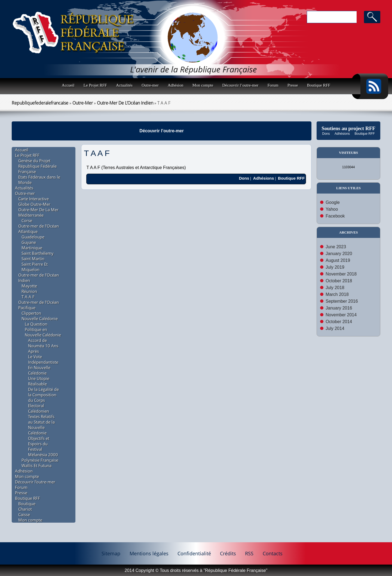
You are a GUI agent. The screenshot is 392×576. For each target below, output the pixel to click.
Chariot (25, 509)
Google (333, 202)
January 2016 (339, 308)
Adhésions (342, 134)
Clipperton (31, 313)
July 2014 (335, 328)
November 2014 (341, 315)
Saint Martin (33, 259)
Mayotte (29, 286)
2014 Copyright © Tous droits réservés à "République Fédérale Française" (196, 570)
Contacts (273, 553)
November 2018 (341, 274)
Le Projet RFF (95, 85)
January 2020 (339, 254)
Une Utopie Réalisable (39, 381)
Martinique (32, 248)
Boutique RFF (319, 85)
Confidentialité (194, 553)
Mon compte (203, 85)
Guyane (29, 242)
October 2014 (339, 322)
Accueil (68, 85)
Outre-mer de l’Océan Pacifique (39, 305)
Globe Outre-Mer (34, 204)
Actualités (124, 85)
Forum (273, 85)
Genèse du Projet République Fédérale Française (37, 166)
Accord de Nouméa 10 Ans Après (43, 346)
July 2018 (335, 288)
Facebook (335, 216)
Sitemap (111, 553)
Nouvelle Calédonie (40, 318)
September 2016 (342, 301)
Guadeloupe (33, 237)
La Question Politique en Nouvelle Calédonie (43, 329)
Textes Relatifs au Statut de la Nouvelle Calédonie (41, 425)
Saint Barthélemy (38, 253)
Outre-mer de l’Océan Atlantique (39, 229)
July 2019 (335, 267)
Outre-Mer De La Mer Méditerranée (38, 212)
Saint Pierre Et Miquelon (35, 267)
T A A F (28, 297)
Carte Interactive (33, 199)
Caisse (24, 514)
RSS (249, 553)
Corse (27, 220)
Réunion (29, 291)
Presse (293, 85)
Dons (326, 134)
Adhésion (176, 85)
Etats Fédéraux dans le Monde (39, 180)
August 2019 (338, 260)
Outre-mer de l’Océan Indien (125, 103)
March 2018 (337, 294)
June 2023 (336, 247)
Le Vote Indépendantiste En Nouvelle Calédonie (43, 365)
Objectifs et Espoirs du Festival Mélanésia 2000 (43, 446)
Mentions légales (149, 553)
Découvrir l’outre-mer (240, 85)
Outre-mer (150, 85)
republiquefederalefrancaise (40, 103)
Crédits (228, 553)
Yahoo (332, 209)
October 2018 (339, 281)
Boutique (27, 504)
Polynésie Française (40, 460)
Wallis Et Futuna (36, 465)
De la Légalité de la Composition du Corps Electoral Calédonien (43, 400)
